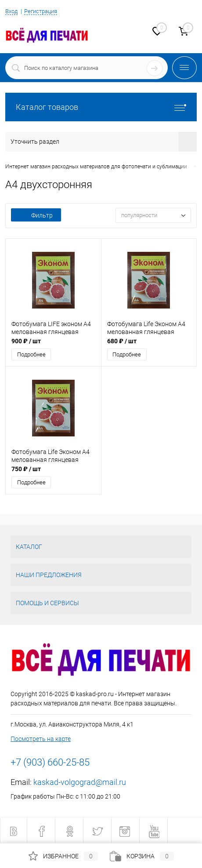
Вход (11, 11)
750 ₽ (26, 469)
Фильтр (36, 215)
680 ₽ (122, 341)
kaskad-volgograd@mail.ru (80, 782)
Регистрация (41, 11)
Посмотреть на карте (41, 739)
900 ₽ (26, 341)
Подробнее (31, 354)
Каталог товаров (101, 107)
